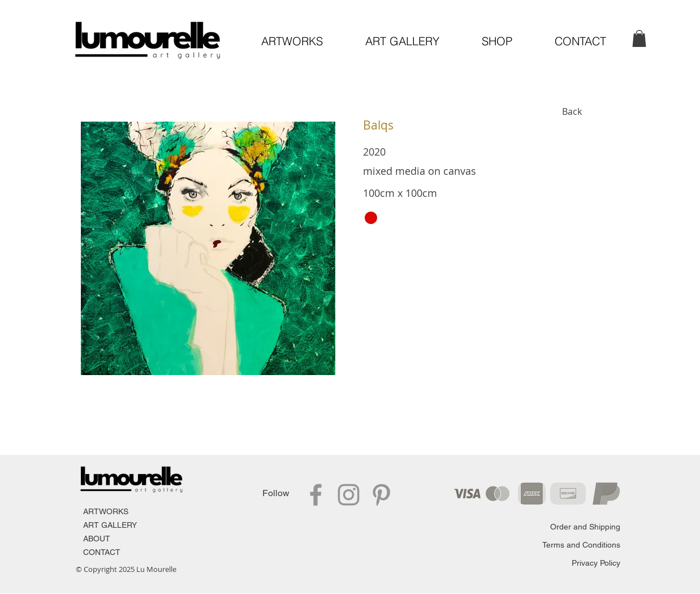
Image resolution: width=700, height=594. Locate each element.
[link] (639, 38)
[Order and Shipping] (579, 527)
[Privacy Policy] (591, 563)
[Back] (573, 111)
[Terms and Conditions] (580, 545)
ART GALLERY (110, 525)
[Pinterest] (381, 495)
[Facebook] (316, 495)
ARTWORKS (106, 511)
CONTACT (102, 552)
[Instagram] (349, 495)
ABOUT (97, 539)
